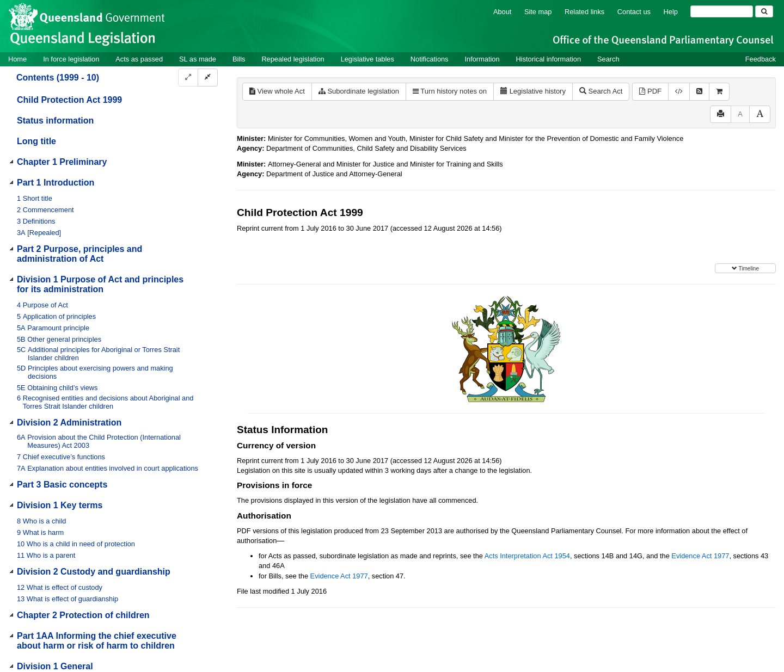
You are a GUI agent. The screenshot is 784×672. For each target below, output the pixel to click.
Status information (55, 121)
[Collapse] (208, 78)
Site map (538, 12)
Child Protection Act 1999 (69, 100)
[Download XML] (679, 92)
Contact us (634, 12)
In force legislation (71, 59)
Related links (584, 12)
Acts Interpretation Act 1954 (527, 556)
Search (608, 59)
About (502, 12)
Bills (239, 59)
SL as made (198, 59)
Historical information (549, 59)
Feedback (761, 59)
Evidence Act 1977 (700, 556)
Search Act (601, 91)
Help (671, 12)
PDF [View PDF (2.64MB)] (650, 91)
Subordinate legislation (359, 91)
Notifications (430, 59)
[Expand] (188, 78)
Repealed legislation (293, 59)
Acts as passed (139, 59)
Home (17, 59)
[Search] (722, 11)
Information (482, 59)
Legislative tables (367, 59)
